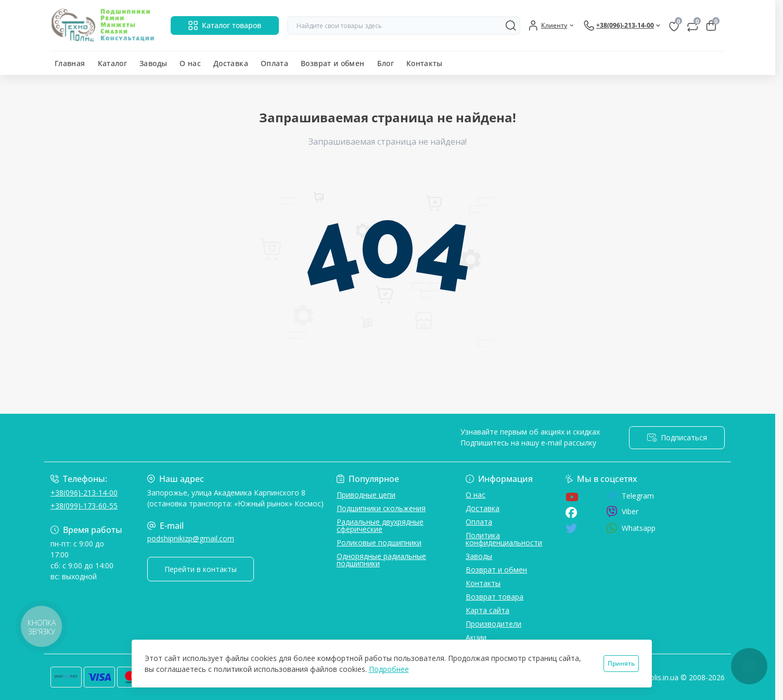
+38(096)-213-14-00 (84, 493)
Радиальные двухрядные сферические (380, 525)
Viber (622, 512)
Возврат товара (495, 597)
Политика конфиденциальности (504, 539)
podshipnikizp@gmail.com (191, 538)
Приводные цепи (366, 495)
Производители (493, 624)
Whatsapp (631, 528)
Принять (621, 663)
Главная (70, 63)
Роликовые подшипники (379, 543)
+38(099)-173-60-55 (84, 506)
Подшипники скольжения (381, 508)
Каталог (113, 63)
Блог (386, 63)
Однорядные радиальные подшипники (381, 560)
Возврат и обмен (332, 63)
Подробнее (389, 669)
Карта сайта (487, 610)
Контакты (425, 63)
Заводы (153, 63)
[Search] (511, 26)
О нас (190, 63)
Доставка (231, 63)
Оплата (274, 63)
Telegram (630, 496)
